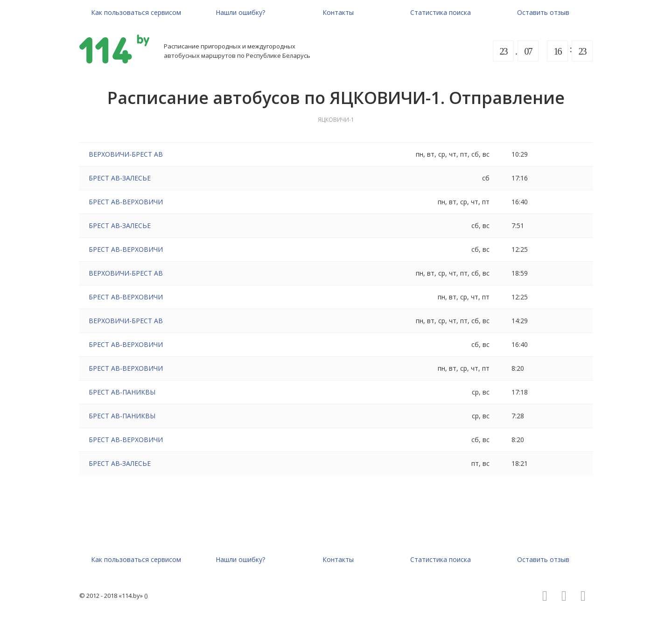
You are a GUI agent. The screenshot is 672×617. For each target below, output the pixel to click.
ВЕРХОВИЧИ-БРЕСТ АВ (126, 154)
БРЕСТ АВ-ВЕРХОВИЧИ (126, 202)
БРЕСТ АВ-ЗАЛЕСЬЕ (120, 178)
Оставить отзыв (543, 12)
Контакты (338, 12)
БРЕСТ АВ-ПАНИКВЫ (122, 392)
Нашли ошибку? (240, 12)
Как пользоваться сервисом (136, 12)
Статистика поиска (441, 12)
